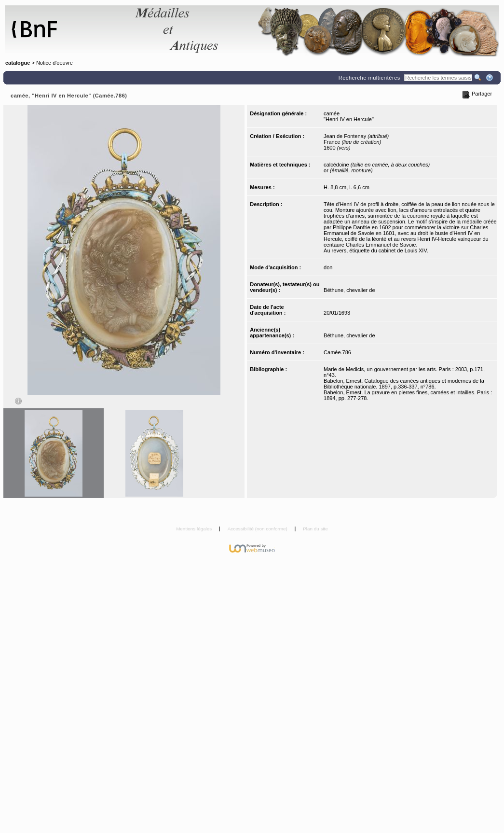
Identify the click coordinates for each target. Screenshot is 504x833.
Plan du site (315, 529)
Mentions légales (195, 529)
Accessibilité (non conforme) (258, 529)
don (328, 267)
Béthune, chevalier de (349, 290)
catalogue (18, 63)
